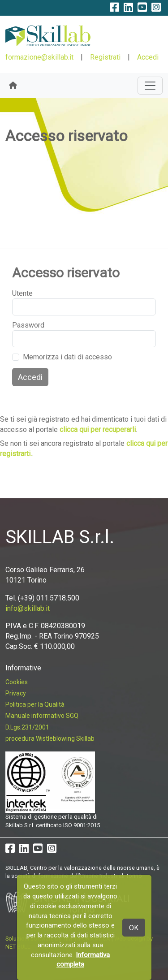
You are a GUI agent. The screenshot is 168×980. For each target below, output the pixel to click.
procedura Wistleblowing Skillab (50, 738)
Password (28, 325)
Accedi (148, 57)
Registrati (105, 57)
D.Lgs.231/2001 (27, 727)
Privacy (16, 693)
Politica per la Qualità (35, 704)
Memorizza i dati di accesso (67, 357)
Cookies (17, 682)
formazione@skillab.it (39, 57)
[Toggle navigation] (150, 86)
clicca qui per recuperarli (98, 430)
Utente (22, 293)
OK (134, 928)
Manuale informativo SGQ (42, 716)
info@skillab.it (28, 608)
